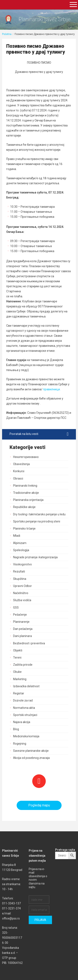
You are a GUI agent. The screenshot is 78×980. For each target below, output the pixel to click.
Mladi (17, 536)
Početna (7, 34)
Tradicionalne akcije (26, 493)
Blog (16, 729)
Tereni (17, 658)
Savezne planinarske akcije (31, 751)
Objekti (18, 650)
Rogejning (20, 744)
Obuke (17, 672)
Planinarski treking (25, 486)
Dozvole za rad (23, 700)
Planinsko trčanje (24, 529)
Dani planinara (22, 636)
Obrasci (18, 478)
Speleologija (21, 550)
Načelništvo (21, 593)
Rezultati (19, 571)
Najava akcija (22, 722)
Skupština (20, 579)
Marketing (20, 679)
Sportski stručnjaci (25, 715)
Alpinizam (20, 543)
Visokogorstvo (22, 564)
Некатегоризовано (26, 457)
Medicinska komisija (26, 736)
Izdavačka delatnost (26, 686)
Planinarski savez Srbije (45, 19)
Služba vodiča (22, 600)
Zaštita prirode (23, 665)
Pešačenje (20, 615)
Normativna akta (24, 708)
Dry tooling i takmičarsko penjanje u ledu (39, 514)
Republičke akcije (24, 507)
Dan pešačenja (23, 629)
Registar (19, 693)
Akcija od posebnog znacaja (31, 758)
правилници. (51, 389)
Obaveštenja (21, 464)
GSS (16, 607)
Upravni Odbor (22, 586)
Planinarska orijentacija (28, 500)
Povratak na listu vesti (39, 434)
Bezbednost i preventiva (29, 643)
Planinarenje (21, 622)
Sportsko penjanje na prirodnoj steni (37, 521)
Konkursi (19, 471)
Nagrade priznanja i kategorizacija (35, 557)
